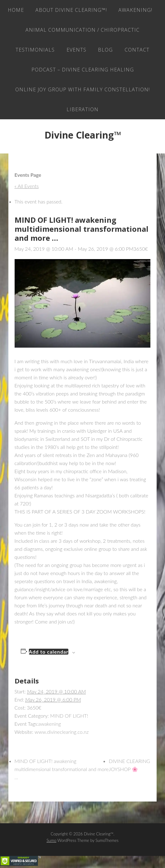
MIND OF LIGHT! (69, 716)
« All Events (27, 186)
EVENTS (76, 50)
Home (16, 10)
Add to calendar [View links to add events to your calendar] (49, 652)
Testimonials (35, 50)
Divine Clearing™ (83, 135)
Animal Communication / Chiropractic (82, 30)
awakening (50, 724)
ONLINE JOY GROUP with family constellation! (82, 89)
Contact (137, 50)
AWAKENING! (135, 10)
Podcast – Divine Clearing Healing (83, 70)
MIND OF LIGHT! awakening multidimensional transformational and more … (62, 769)
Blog (105, 50)
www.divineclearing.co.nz (62, 732)
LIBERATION (82, 109)
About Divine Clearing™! (71, 10)
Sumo (52, 840)
